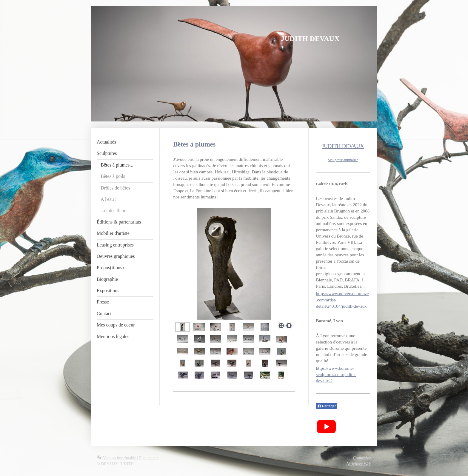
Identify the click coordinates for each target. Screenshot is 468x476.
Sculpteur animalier (343, 160)
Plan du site (149, 458)
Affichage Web (359, 464)
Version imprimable (117, 458)
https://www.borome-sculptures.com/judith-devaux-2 (336, 375)
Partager (327, 406)
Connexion (362, 458)
